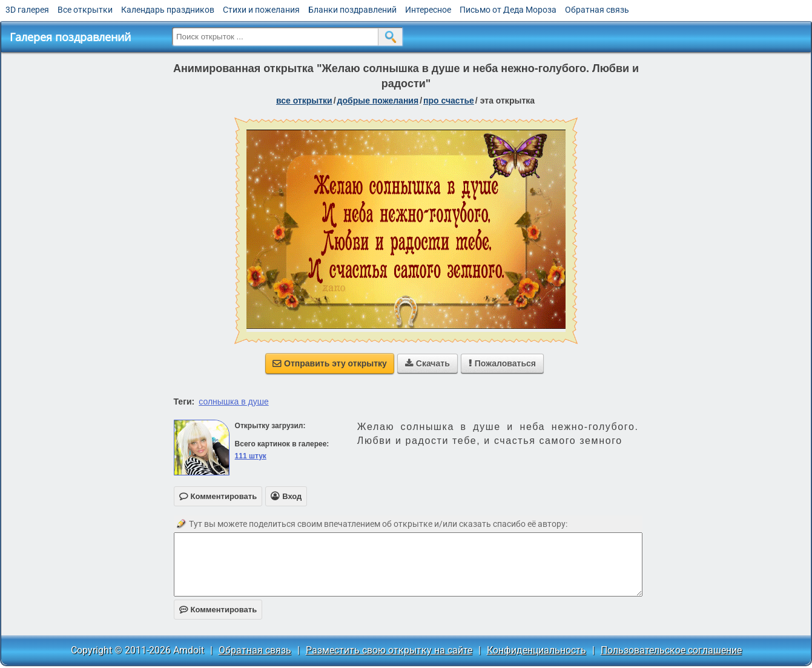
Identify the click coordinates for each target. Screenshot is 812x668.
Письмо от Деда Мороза (508, 10)
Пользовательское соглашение (671, 650)
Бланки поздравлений (352, 10)
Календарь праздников (168, 10)
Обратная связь (597, 10)
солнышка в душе (233, 402)
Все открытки (85, 10)
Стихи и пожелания (261, 10)
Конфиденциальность (536, 650)
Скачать (427, 363)
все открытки (304, 101)
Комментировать (218, 610)
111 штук (251, 456)
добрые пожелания (378, 101)
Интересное (428, 10)
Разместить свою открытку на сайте (389, 650)
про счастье (449, 101)
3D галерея (27, 10)
